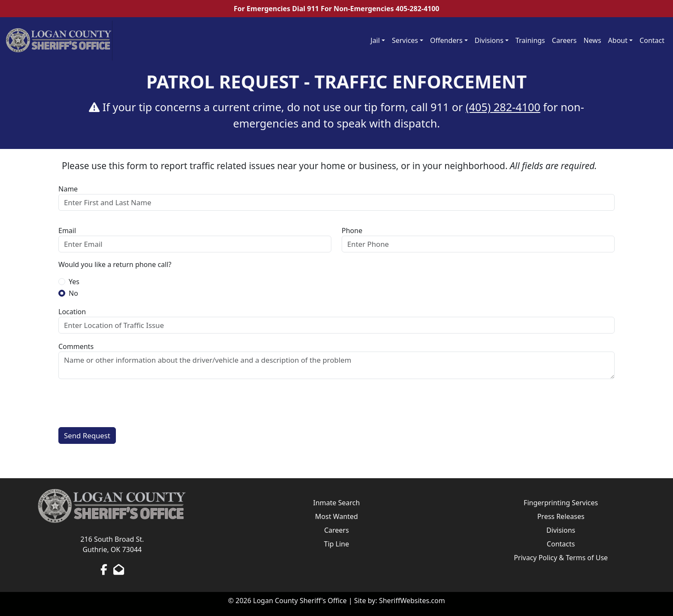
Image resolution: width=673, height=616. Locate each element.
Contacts (561, 544)
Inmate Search (337, 503)
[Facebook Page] (104, 569)
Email (67, 231)
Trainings (530, 40)
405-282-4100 (418, 9)
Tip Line (336, 544)
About (618, 40)
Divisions (489, 40)
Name (68, 189)
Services (405, 40)
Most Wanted (336, 516)
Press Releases (561, 516)
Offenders (446, 40)
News (593, 40)
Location (72, 312)
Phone (352, 231)
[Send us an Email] (119, 569)
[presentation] (124, 403)
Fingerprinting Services (561, 503)
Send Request (87, 435)
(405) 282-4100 (503, 107)
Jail (375, 40)
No (73, 293)
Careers (564, 40)
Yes (74, 282)
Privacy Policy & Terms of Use (561, 558)
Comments (76, 346)
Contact (652, 40)
